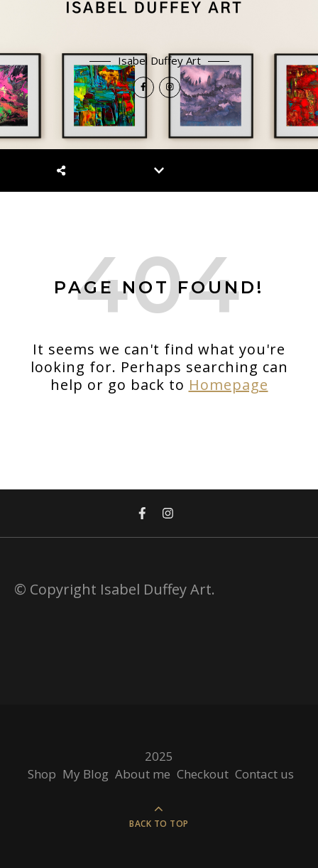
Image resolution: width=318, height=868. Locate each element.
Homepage (229, 385)
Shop (42, 774)
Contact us (264, 774)
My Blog (86, 774)
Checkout (203, 774)
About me (143, 774)
